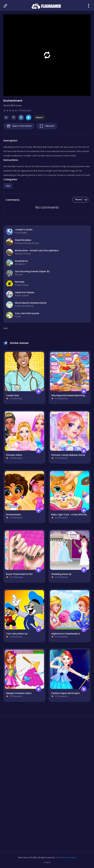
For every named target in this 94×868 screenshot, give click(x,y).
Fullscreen (47, 126)
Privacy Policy (70, 858)
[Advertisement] (47, 744)
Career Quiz (13, 395)
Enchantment (14, 515)
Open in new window (19, 126)
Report (39, 117)
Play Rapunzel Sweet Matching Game (72, 395)
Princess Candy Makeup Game (68, 455)
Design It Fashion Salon (19, 693)
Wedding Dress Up (61, 574)
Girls (8, 186)
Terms (59, 858)
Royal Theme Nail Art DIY (19, 574)
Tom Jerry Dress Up (17, 634)
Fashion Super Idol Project (66, 693)
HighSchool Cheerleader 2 (66, 634)
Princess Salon (14, 455)
